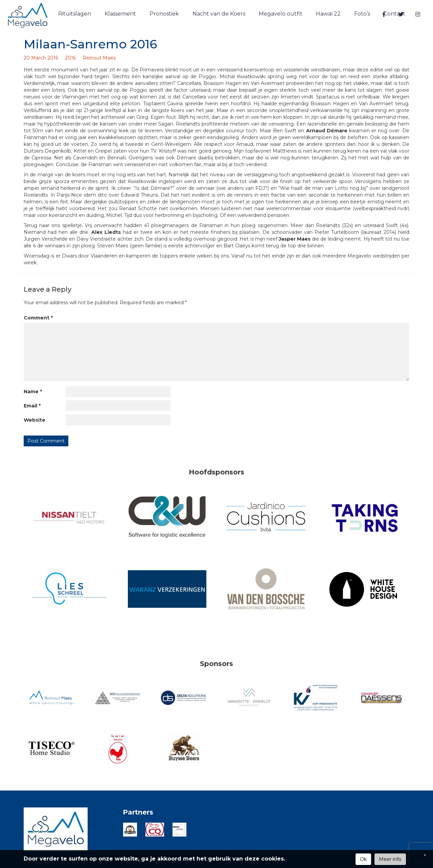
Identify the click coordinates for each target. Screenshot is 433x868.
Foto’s (362, 14)
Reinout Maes (99, 58)
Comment (38, 318)
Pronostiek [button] (164, 14)
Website (35, 420)
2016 (70, 58)
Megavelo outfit (281, 14)
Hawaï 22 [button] (328, 14)
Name (33, 392)
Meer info (390, 859)
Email (32, 406)
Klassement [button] (120, 14)
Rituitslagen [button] (75, 14)
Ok (363, 859)
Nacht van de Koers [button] (219, 14)
